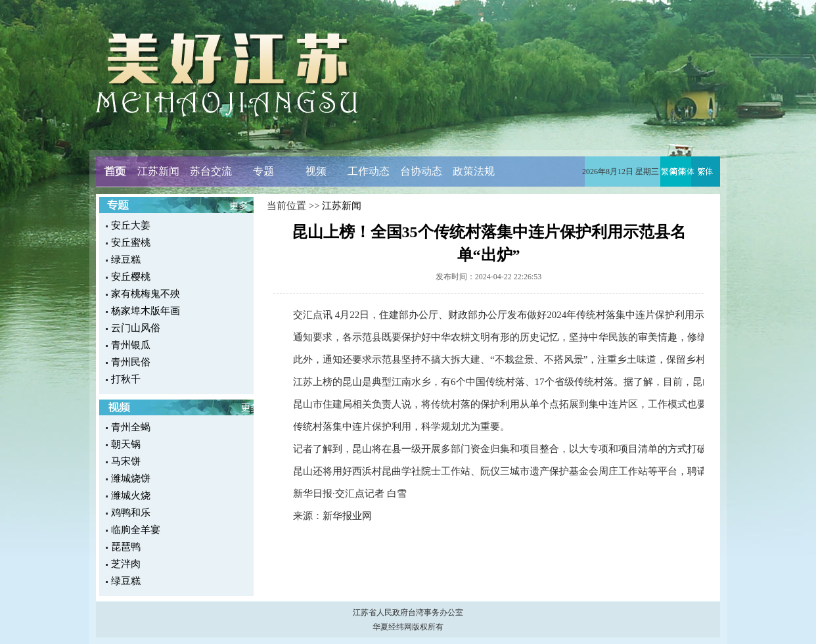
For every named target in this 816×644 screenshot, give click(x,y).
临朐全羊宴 (136, 530)
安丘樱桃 (131, 277)
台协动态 (421, 171)
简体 (687, 172)
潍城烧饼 (131, 478)
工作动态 (369, 171)
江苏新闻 (158, 171)
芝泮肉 (126, 564)
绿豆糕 (126, 260)
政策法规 (474, 171)
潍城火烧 (131, 495)
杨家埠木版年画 (146, 311)
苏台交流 (211, 171)
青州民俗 (131, 362)
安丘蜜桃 (131, 242)
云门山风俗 (136, 328)
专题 (263, 171)
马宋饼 (126, 461)
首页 (114, 171)
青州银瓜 (131, 345)
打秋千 (126, 379)
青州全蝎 (131, 427)
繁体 (669, 172)
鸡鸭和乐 (131, 513)
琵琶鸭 (126, 547)
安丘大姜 (131, 225)
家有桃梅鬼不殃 (146, 294)
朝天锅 (126, 444)
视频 (316, 171)
